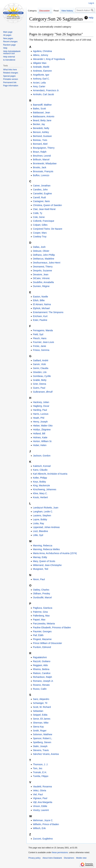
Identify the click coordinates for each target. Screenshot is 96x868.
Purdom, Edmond (42, 647)
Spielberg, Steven (42, 742)
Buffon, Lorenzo (41, 175)
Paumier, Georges (42, 631)
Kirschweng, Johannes (45, 489)
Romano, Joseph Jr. (43, 681)
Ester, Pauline (40, 320)
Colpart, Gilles (40, 225)
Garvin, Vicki (39, 364)
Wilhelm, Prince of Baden (46, 824)
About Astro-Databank (52, 858)
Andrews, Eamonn (42, 71)
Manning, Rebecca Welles (46, 549)
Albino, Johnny (40, 55)
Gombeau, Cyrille (42, 376)
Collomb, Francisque (43, 221)
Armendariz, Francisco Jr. (46, 90)
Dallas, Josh (39, 247)
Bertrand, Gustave (42, 136)
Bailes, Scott (39, 109)
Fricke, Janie (39, 346)
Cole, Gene (39, 217)
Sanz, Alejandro (41, 699)
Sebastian (38, 711)
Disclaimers (69, 858)
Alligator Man (40, 63)
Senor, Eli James (42, 719)
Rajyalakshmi (40, 657)
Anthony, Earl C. (41, 79)
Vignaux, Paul (40, 798)
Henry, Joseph (40, 422)
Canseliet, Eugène (42, 193)
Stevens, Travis (41, 750)
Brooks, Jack (39, 167)
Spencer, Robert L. (43, 738)
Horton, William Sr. (42, 441)
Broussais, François (43, 171)
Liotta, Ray (38, 523)
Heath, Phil (38, 418)
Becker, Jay (39, 124)
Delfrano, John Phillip (44, 255)
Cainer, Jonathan (42, 186)
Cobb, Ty (38, 213)
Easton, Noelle (40, 297)
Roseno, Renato (41, 685)
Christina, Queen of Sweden (47, 205)
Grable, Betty (40, 380)
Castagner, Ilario (41, 201)
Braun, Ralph (40, 152)
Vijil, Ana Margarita (42, 802)
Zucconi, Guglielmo (43, 839)
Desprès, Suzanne (42, 271)
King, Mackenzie (41, 485)
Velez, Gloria (39, 790)
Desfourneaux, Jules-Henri (47, 263)
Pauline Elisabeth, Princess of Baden (52, 627)
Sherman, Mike (41, 723)
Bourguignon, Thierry (44, 148)
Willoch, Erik (39, 828)
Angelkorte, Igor (41, 75)
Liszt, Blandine (40, 531)
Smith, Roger (40, 731)
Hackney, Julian (41, 402)
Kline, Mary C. (40, 493)
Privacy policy (34, 858)
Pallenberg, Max (41, 616)
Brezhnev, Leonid (42, 156)
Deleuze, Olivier (41, 251)
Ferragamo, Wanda (43, 330)
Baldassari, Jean (41, 113)
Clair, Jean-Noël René (44, 209)
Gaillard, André (41, 360)
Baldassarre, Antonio (44, 116)
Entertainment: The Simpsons (48, 312)
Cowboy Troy (40, 237)
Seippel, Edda (40, 715)
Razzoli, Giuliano (42, 661)
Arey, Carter (39, 86)
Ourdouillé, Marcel (42, 597)
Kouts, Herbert (40, 497)
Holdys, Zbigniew (42, 430)
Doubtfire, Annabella (43, 282)
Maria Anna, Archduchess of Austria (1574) (55, 553)
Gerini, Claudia (41, 368)
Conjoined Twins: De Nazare (48, 229)
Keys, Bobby (39, 482)
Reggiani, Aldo (40, 665)
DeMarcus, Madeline (43, 259)
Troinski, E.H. (40, 772)
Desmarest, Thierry (43, 267)
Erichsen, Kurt (40, 316)
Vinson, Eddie (40, 806)
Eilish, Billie (39, 300)
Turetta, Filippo (41, 776)
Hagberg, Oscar (41, 406)
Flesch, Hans (40, 338)
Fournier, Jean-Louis (43, 342)
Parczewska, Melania (44, 624)
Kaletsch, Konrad (42, 466)
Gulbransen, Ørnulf (43, 392)
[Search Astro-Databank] (85, 10)
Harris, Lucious (41, 414)
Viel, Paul (38, 794)
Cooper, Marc (40, 233)
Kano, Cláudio (40, 470)
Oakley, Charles (41, 590)
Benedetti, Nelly (41, 128)
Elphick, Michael (41, 308)
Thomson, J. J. (40, 764)
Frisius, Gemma (41, 350)
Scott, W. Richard (42, 707)
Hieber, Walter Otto (43, 426)
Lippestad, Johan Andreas (46, 527)
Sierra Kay (38, 727)
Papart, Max (39, 620)
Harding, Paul (40, 410)
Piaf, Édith (38, 635)
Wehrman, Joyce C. (43, 820)
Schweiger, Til (40, 703)
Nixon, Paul (39, 579)
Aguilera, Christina (42, 51)
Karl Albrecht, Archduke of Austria (50, 474)
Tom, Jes (38, 768)
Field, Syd (38, 334)
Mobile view (81, 858)
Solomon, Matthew (42, 734)
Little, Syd (38, 535)
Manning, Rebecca (43, 546)
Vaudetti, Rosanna (42, 787)
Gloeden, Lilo (40, 372)
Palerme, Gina (40, 612)
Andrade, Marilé (41, 67)
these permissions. (60, 852)
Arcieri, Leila (39, 83)
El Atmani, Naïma (42, 304)
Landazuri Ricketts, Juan (46, 508)
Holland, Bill (39, 434)
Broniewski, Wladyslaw (45, 163)
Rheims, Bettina (41, 669)
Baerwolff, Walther (42, 105)
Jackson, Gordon (42, 456)
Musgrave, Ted (40, 569)
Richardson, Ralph (42, 677)
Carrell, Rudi (39, 197)
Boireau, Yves (40, 140)
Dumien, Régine (41, 286)
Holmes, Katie (40, 437)
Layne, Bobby (40, 519)
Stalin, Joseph (40, 746)
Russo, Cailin (40, 689)
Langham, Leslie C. (43, 512)
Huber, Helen (40, 445)
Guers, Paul (39, 388)
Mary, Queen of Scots (44, 561)
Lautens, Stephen (42, 515)
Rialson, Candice (42, 673)
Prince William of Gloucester (47, 643)
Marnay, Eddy (40, 557)
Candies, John (40, 190)
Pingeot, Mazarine (42, 639)
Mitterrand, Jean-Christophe (47, 565)
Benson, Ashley (41, 132)
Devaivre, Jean (41, 274)
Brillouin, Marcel (41, 160)
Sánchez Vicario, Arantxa (46, 754)
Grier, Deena (39, 384)
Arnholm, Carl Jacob (43, 94)
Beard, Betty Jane (42, 120)
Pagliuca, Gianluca (43, 608)
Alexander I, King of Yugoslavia (49, 59)
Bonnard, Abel (40, 144)
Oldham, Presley (41, 594)
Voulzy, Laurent (41, 810)
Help (91, 18)
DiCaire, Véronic (41, 278)
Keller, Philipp (40, 478)
